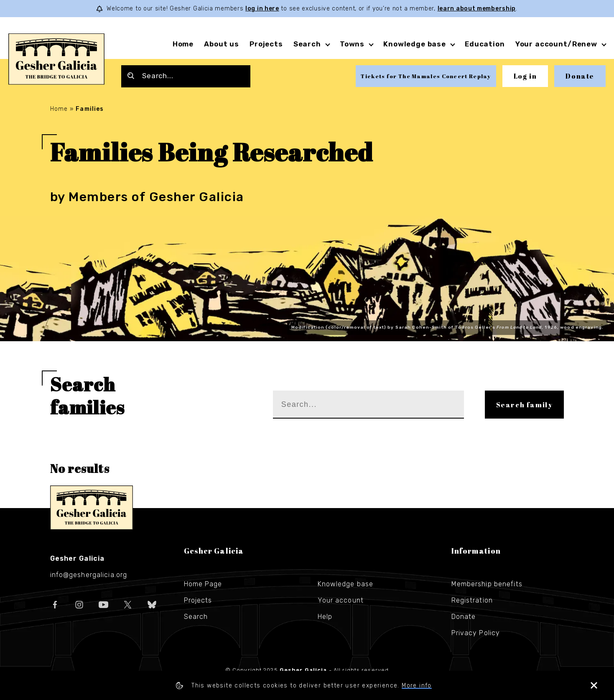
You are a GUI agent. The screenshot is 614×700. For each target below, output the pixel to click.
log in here (262, 9)
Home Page (203, 584)
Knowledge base (415, 44)
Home (183, 44)
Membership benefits (487, 584)
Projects (266, 44)
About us (222, 44)
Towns (352, 44)
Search (307, 44)
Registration (472, 600)
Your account (341, 600)
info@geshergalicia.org (89, 575)
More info (417, 686)
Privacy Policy (476, 633)
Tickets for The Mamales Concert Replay (426, 76)
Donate (580, 76)
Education (485, 44)
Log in (525, 76)
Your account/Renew (556, 44)
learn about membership (477, 9)
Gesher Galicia (92, 508)
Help (325, 617)
